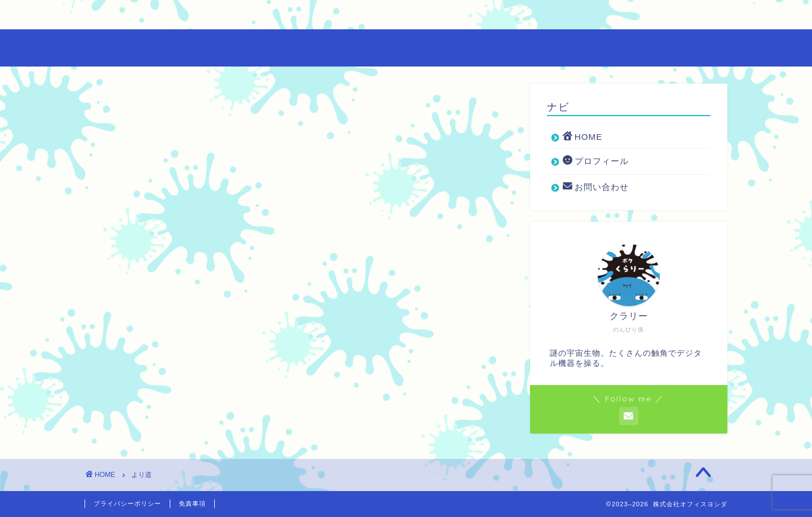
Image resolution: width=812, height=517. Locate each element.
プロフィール (207, 16)
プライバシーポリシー (127, 503)
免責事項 (192, 503)
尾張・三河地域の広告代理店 (406, 47)
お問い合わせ (309, 16)
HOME (120, 16)
